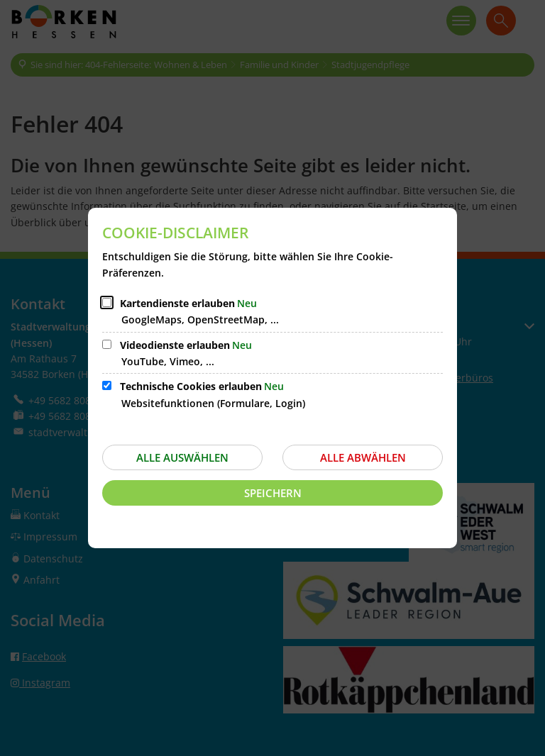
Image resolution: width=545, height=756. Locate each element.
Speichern (273, 493)
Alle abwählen (363, 457)
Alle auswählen (182, 457)
